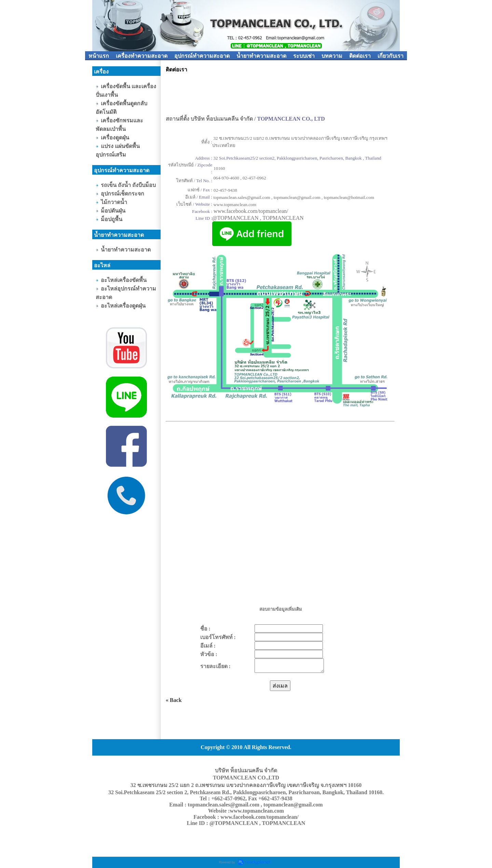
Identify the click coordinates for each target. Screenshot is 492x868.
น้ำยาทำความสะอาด (261, 56)
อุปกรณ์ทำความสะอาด (202, 56)
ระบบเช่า (304, 56)
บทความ (332, 56)
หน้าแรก (99, 56)
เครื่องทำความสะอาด (142, 56)
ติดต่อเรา (360, 56)
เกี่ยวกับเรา (391, 56)
